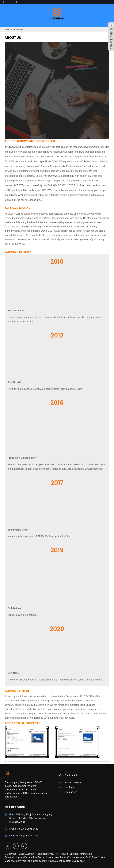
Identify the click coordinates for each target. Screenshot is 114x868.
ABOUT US (18, 29)
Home (7, 29)
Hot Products (61, 854)
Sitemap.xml (71, 792)
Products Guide (73, 783)
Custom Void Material (50, 861)
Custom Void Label (56, 857)
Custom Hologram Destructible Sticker (25, 857)
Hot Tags (69, 787)
